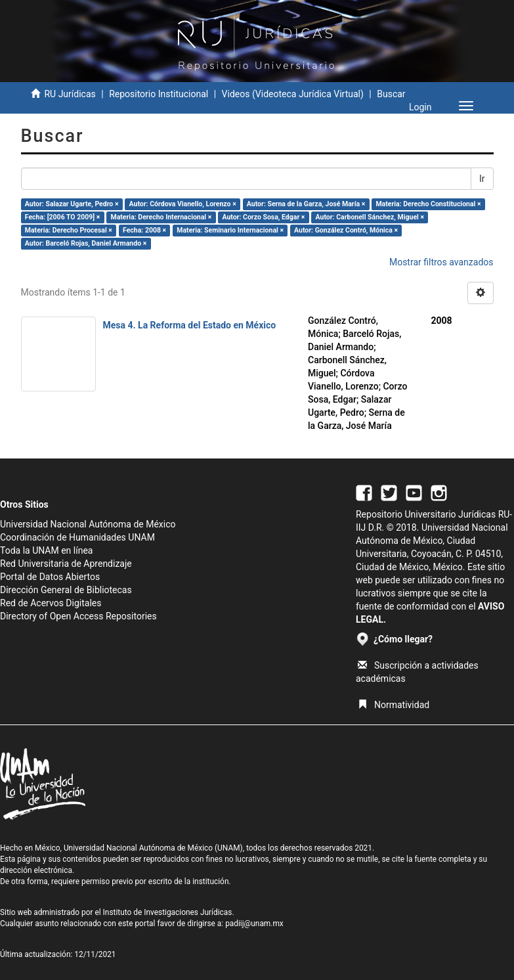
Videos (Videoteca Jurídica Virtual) (293, 94)
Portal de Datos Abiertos (50, 577)
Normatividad (394, 705)
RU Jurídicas (70, 94)
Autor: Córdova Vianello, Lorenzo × (183, 204)
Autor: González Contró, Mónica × (346, 230)
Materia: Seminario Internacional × (230, 230)
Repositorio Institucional (159, 94)
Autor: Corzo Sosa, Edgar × (263, 217)
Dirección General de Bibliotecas (66, 590)
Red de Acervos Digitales (51, 603)
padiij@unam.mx (254, 924)
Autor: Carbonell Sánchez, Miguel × (370, 217)
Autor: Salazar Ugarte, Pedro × (72, 204)
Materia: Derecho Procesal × (69, 230)
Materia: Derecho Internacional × (161, 217)
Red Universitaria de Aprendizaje (66, 564)
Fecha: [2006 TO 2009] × (63, 217)
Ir (482, 179)
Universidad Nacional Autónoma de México (88, 524)
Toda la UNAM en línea (46, 550)
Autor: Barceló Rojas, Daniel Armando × (86, 243)
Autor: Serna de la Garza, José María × (306, 204)
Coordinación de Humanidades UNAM (77, 537)
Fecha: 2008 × (144, 230)
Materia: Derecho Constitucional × (428, 204)
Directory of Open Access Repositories (78, 616)
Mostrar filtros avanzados (441, 262)
